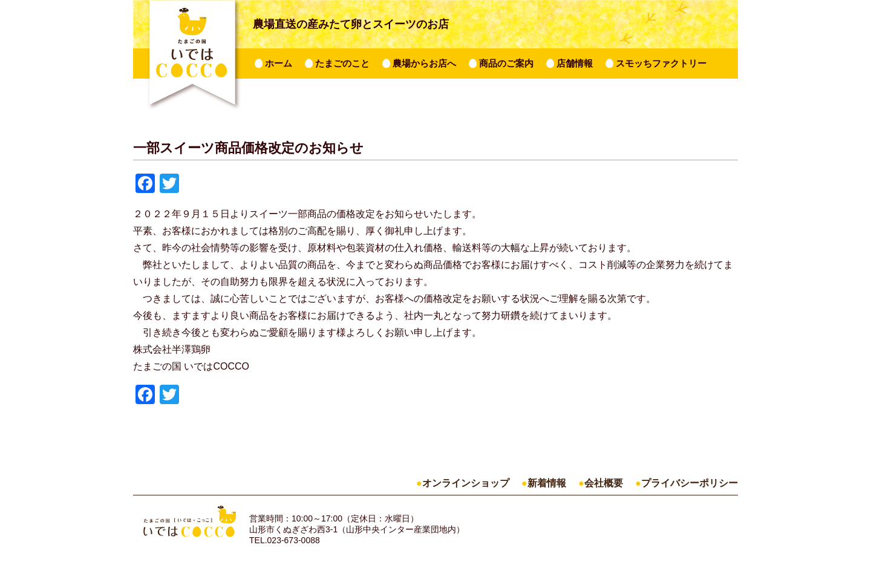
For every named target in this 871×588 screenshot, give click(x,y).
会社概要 (604, 483)
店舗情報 (575, 63)
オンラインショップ (466, 483)
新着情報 (547, 483)
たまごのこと (342, 63)
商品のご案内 (506, 63)
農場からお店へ (424, 63)
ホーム (279, 63)
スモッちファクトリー (661, 63)
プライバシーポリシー (690, 483)
